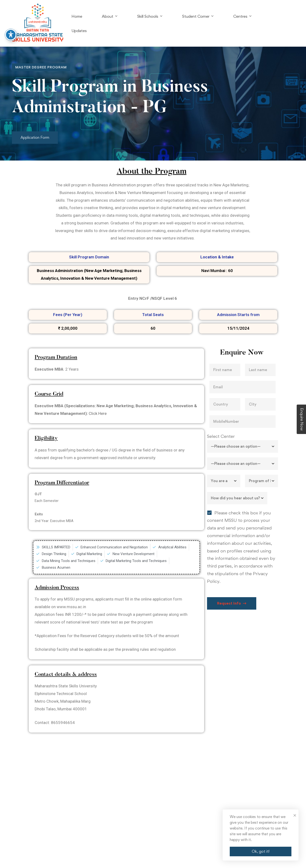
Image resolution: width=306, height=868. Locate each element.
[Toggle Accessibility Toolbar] (11, 25)
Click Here (98, 413)
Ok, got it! (261, 851)
